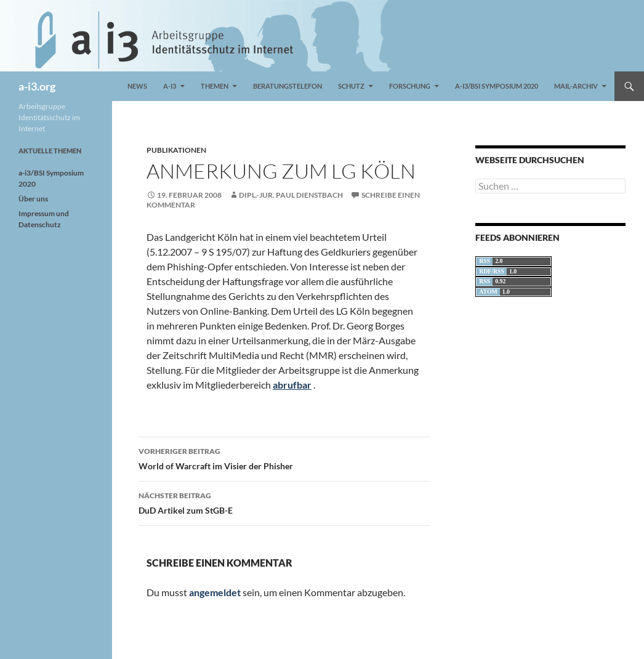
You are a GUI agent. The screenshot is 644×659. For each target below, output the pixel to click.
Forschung (410, 86)
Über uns (33, 199)
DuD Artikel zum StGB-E (284, 502)
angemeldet (215, 592)
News (137, 86)
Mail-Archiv (576, 86)
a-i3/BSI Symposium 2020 (497, 86)
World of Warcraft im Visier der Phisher (284, 458)
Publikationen (176, 150)
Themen (215, 86)
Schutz (351, 86)
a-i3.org (37, 86)
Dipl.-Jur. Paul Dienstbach (291, 195)
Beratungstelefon (288, 86)
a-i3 (170, 86)
